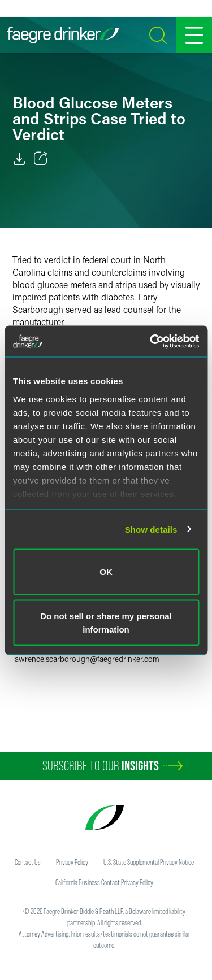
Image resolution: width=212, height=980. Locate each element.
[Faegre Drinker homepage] (63, 35)
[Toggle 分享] (41, 159)
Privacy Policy (72, 862)
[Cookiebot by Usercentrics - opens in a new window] (151, 341)
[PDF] (19, 159)
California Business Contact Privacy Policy (104, 882)
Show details (151, 529)
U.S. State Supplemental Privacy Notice (149, 862)
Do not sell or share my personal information (106, 622)
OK (106, 572)
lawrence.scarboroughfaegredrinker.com (86, 659)
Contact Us (28, 862)
